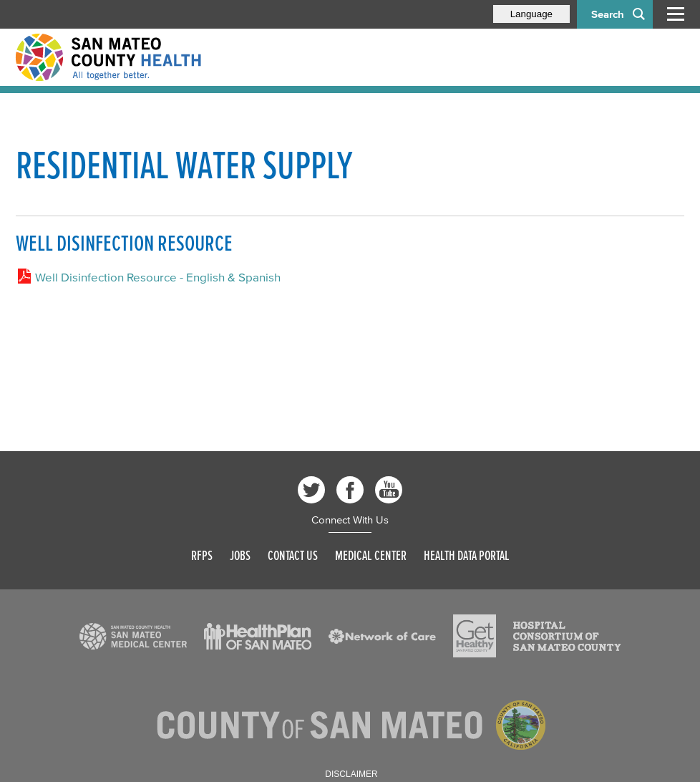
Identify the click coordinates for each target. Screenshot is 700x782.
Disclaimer (351, 774)
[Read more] (133, 637)
